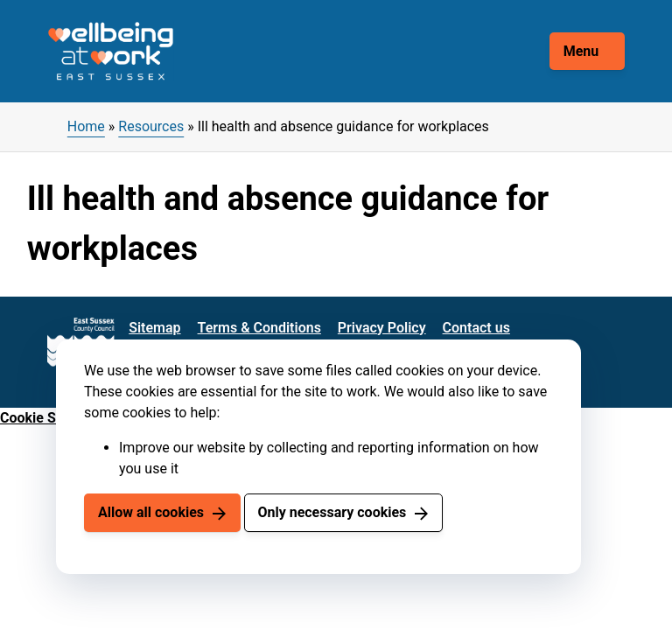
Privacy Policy (382, 328)
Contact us (476, 328)
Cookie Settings (50, 418)
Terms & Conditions (259, 328)
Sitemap (154, 328)
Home (86, 126)
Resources (151, 126)
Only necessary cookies (332, 512)
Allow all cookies (151, 512)
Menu (581, 51)
